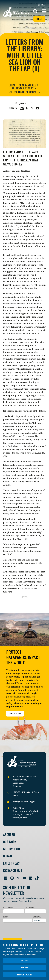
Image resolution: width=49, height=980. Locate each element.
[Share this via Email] (22, 108)
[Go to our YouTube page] (24, 877)
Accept (25, 961)
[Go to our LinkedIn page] (30, 877)
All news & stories (23, 88)
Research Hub (13, 870)
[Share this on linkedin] (38, 108)
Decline (25, 968)
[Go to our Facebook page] (5, 877)
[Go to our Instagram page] (11, 877)
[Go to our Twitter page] (17, 877)
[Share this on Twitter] (32, 108)
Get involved (11, 849)
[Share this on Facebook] (27, 108)
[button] (44, 11)
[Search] (35, 11)
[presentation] (23, 930)
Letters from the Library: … (24, 92)
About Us (9, 834)
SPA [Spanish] (41, 5)
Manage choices (25, 975)
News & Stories (27, 85)
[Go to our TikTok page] (36, 877)
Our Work (10, 842)
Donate (39, 19)
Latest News (11, 863)
